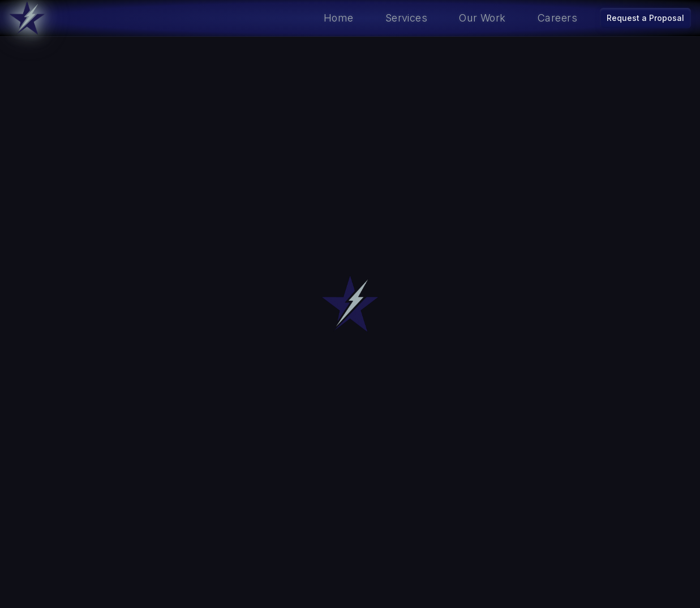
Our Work (482, 18)
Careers (557, 18)
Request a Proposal (645, 18)
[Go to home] (27, 18)
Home (339, 18)
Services (407, 18)
